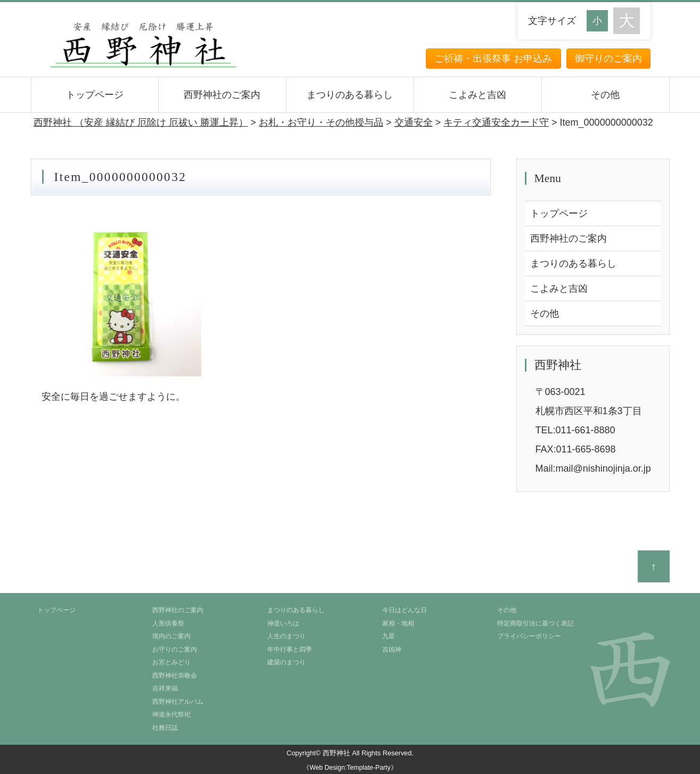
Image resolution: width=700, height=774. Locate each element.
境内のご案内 (171, 636)
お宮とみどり (171, 662)
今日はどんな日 (405, 610)
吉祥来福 (165, 688)
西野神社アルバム (178, 702)
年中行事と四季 (290, 649)
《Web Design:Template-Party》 (350, 768)
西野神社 (336, 753)
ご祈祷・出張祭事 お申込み (493, 59)
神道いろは (283, 623)
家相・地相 (398, 623)
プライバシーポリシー (529, 636)
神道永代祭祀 (171, 714)
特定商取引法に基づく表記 (536, 623)
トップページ (95, 95)
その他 (605, 95)
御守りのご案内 (608, 59)
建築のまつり (286, 662)
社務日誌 (165, 728)
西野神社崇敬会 (175, 676)
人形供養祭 (168, 623)
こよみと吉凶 (477, 95)
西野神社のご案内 (222, 95)
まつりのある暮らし (350, 95)
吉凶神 (392, 649)
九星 (389, 636)
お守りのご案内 (175, 649)
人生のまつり (286, 636)
